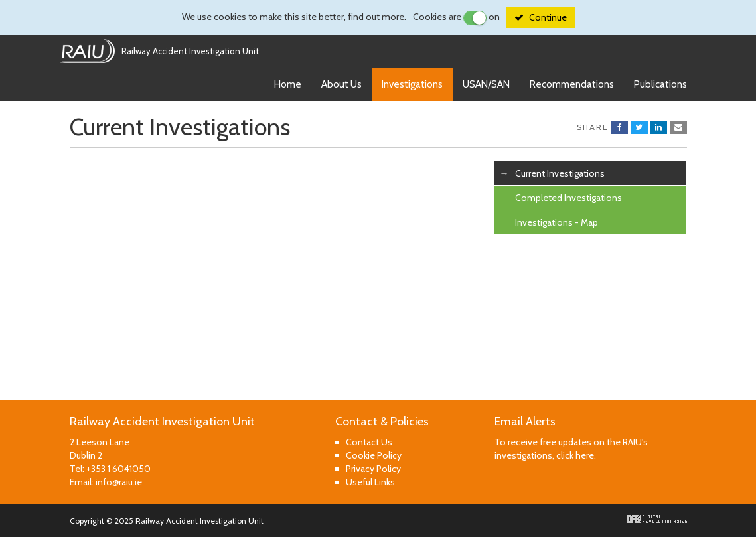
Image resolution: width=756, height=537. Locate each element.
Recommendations (572, 84)
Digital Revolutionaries (657, 519)
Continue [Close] (548, 17)
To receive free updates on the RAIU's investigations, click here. (571, 449)
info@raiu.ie (119, 482)
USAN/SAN (486, 84)
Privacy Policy (373, 469)
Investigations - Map (557, 222)
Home (288, 84)
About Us (341, 84)
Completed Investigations (568, 198)
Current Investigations (560, 173)
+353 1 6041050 (118, 469)
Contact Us (369, 442)
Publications (660, 84)
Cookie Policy (374, 455)
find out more (376, 17)
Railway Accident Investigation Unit (190, 51)
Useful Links (370, 482)
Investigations (412, 84)
